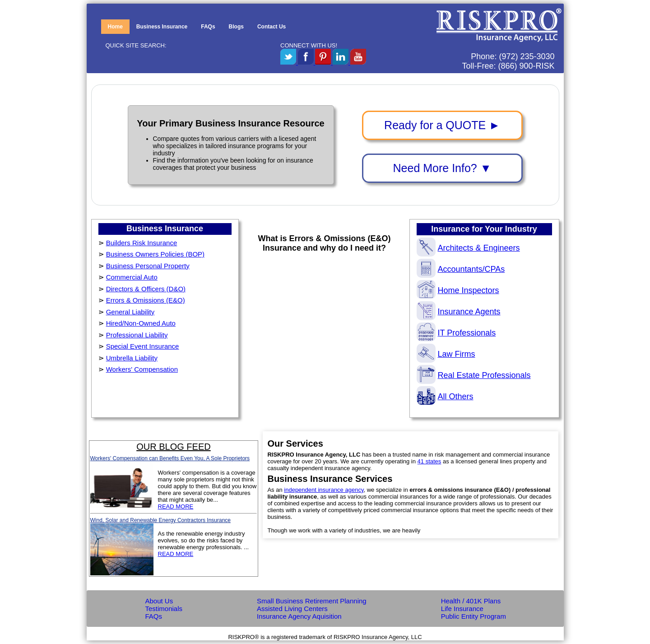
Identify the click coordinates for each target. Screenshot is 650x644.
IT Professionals (456, 333)
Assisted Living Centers (292, 609)
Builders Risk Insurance (142, 243)
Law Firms (446, 354)
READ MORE (176, 506)
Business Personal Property (148, 266)
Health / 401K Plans (471, 601)
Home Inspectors (458, 290)
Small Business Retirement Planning (312, 601)
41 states (429, 461)
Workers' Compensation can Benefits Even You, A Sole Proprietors (170, 458)
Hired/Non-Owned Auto (141, 323)
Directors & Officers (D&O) (146, 289)
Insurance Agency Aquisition (299, 616)
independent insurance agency (324, 490)
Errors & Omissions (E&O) (146, 300)
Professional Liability (137, 335)
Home (115, 27)
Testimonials (164, 609)
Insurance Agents (459, 312)
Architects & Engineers (468, 248)
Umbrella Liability (132, 358)
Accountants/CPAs (461, 269)
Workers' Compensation (142, 369)
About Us (159, 601)
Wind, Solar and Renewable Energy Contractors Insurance (161, 520)
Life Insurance (462, 609)
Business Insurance (162, 27)
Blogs (236, 27)
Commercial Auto (132, 277)
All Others (445, 397)
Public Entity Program (474, 616)
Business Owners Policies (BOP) (155, 254)
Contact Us (272, 27)
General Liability (130, 312)
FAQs (208, 27)
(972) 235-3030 (527, 56)
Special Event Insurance (143, 346)
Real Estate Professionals (474, 375)
